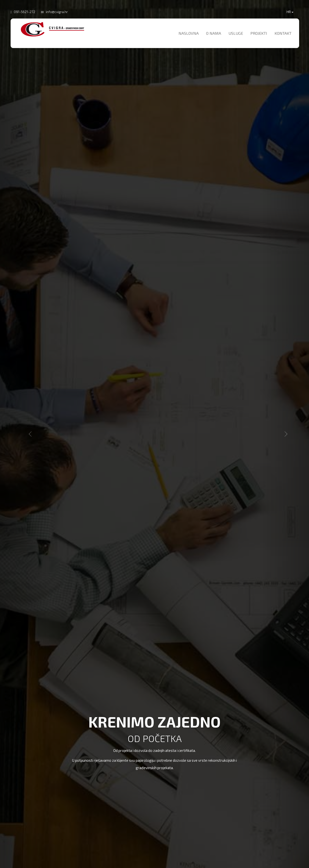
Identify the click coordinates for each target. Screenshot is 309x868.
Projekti (259, 33)
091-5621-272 (24, 12)
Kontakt (283, 33)
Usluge (236, 33)
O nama (214, 33)
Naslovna (189, 33)
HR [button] (290, 12)
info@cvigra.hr (57, 12)
